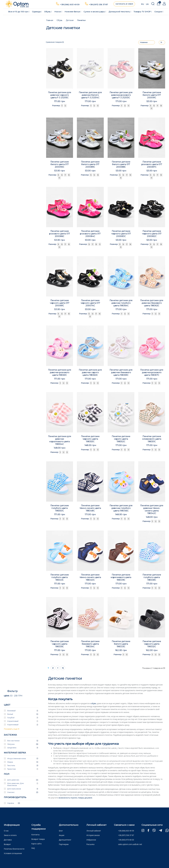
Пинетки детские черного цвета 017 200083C (121, 234)
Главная (50, 20)
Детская (70, 20)
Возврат (7, 844)
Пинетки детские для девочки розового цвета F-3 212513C (121, 95)
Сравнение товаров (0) (55, 42)
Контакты (35, 835)
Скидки (159, 12)
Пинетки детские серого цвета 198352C (121, 440)
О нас (6, 831)
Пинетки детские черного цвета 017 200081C (59, 304)
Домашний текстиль (120, 12)
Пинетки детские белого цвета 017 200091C (152, 95)
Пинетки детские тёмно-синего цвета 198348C (90, 509)
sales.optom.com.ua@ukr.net (130, 844)
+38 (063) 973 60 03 (126, 840)
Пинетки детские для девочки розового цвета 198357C (152, 373)
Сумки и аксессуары (95, 12)
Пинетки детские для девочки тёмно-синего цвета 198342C (152, 510)
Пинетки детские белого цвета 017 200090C (60, 165)
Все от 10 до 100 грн (19, 12)
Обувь (48, 12)
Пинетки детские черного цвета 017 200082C (152, 234)
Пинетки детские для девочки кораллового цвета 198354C (59, 441)
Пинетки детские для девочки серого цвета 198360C (90, 373)
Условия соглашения (13, 853)
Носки (58, 12)
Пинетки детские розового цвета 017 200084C (90, 234)
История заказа (93, 835)
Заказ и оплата (10, 835)
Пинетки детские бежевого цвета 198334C (90, 645)
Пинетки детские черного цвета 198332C (152, 645)
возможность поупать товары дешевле (75, 798)
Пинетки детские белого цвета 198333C (121, 645)
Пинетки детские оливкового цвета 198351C (152, 440)
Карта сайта (36, 844)
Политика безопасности (14, 849)
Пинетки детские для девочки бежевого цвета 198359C (121, 373)
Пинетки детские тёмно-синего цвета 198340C (90, 578)
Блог (61, 831)
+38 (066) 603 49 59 (70, 4)
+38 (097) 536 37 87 (99, 4)
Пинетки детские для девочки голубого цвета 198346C (121, 509)
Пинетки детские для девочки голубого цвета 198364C (121, 304)
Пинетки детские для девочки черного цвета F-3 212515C (60, 95)
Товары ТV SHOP (143, 12)
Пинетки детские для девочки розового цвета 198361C (59, 373)
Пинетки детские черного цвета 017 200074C (90, 304)
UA (147, 4)
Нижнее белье (73, 12)
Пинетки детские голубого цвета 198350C (60, 509)
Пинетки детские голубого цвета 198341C (60, 578)
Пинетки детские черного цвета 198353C (90, 440)
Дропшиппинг (65, 840)
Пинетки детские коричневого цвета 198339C (121, 578)
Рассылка (90, 844)
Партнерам (64, 844)
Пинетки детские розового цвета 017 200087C (152, 165)
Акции (62, 835)
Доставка (8, 840)
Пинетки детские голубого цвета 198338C (152, 578)
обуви (94, 703)
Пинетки (81, 20)
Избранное (91, 840)
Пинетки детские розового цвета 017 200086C (59, 234)
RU (143, 4)
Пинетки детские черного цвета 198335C (60, 645)
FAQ (33, 848)
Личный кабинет (94, 831)
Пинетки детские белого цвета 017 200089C (90, 165)
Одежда (37, 12)
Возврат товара (38, 839)
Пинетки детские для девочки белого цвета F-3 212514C (90, 95)
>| (63, 668)
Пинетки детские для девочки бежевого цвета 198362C (152, 304)
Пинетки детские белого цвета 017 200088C (121, 165)
